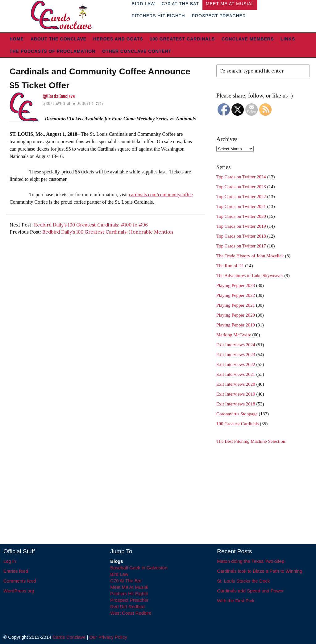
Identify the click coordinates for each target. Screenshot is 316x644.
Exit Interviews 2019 (236, 394)
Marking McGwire (234, 335)
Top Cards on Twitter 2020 (241, 216)
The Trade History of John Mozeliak (250, 256)
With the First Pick (236, 601)
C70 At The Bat (126, 581)
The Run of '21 (230, 266)
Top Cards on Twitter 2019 (241, 226)
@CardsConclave (59, 96)
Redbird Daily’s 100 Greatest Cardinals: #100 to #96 (91, 225)
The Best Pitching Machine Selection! (252, 441)
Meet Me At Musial (129, 587)
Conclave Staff (59, 103)
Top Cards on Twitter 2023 (241, 187)
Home (17, 39)
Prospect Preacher (219, 16)
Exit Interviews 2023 (236, 355)
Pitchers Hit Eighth (158, 16)
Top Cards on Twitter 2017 (241, 246)
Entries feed (16, 571)
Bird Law (119, 574)
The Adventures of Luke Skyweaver (250, 276)
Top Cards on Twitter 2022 (241, 197)
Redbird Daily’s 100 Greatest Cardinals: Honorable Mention (108, 232)
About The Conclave (58, 39)
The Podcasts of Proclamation (52, 51)
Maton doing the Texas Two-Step (251, 561)
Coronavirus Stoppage (237, 414)
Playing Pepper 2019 (236, 325)
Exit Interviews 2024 (236, 345)
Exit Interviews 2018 (236, 404)
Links (288, 39)
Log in (10, 561)
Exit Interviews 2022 (236, 364)
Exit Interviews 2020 (236, 384)
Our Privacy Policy (108, 637)
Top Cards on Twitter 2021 (241, 206)
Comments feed (20, 581)
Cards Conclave (69, 637)
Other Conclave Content (137, 51)
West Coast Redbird (131, 613)
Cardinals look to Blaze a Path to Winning (260, 571)
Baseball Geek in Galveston (139, 568)
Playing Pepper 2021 (236, 305)
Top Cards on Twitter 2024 (241, 177)
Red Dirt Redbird (127, 607)
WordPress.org (19, 591)
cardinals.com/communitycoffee (161, 195)
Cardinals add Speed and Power (250, 591)
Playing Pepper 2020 (236, 315)
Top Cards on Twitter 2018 (241, 236)
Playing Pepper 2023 (236, 285)
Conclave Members (248, 39)
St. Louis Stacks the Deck (243, 581)
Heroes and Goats (118, 39)
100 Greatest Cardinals (183, 39)
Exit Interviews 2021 (236, 374)
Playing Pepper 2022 (236, 295)
